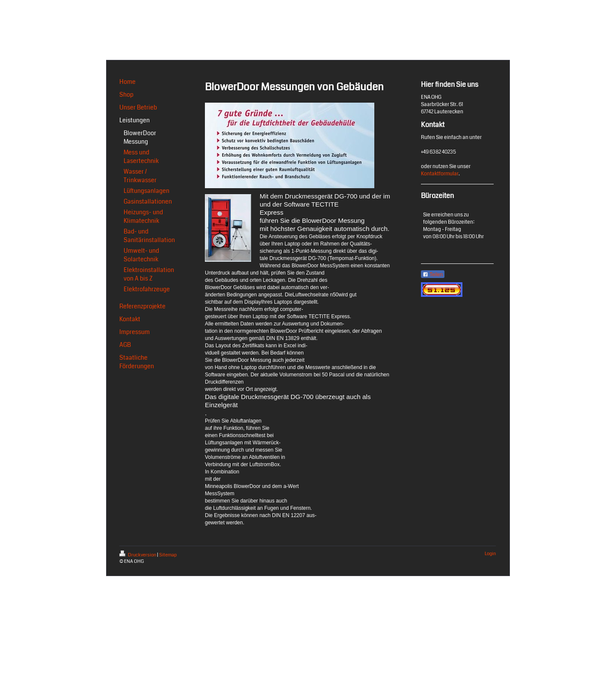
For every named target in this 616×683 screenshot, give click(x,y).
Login (490, 554)
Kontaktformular (440, 174)
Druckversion (138, 555)
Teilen (433, 275)
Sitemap (168, 555)
